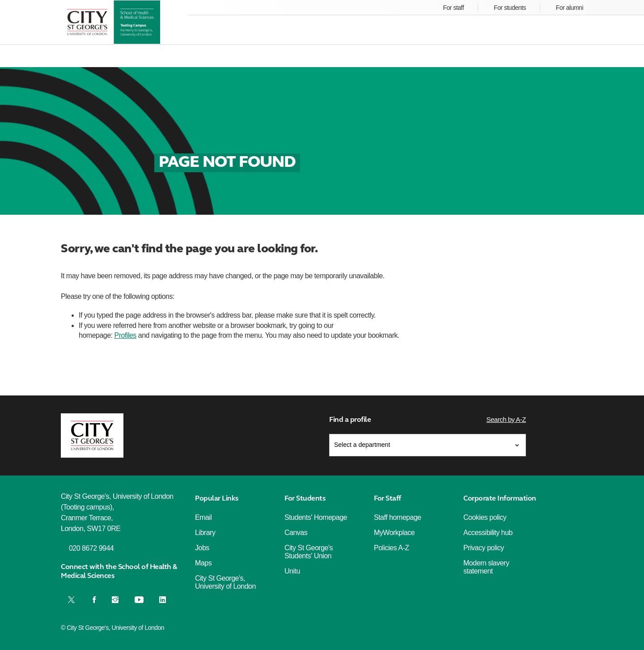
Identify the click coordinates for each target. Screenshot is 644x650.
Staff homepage (398, 517)
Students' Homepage (316, 517)
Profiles (125, 335)
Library (205, 533)
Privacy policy (484, 548)
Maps (203, 563)
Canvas (296, 533)
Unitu (292, 571)
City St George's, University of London (225, 582)
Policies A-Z (391, 548)
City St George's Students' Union (309, 552)
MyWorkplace (394, 533)
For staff (454, 8)
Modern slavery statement (486, 567)
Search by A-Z (506, 419)
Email (203, 517)
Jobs (202, 548)
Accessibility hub (488, 533)
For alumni (570, 8)
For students (510, 8)
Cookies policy (485, 517)
